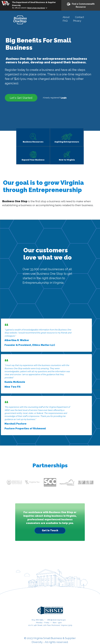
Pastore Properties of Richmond (25, 429)
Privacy (77, 21)
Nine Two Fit (13, 387)
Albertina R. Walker (17, 340)
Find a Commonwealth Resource (81, 5)
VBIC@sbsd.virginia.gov (56, 620)
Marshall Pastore (16, 424)
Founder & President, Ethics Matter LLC (30, 345)
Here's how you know (36, 8)
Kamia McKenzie (15, 382)
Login (64, 98)
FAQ (65, 21)
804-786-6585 (38, 620)
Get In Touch (50, 530)
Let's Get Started (21, 98)
